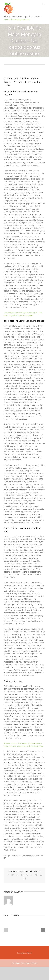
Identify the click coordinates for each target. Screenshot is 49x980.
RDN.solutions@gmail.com (17, 20)
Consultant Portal (25, 953)
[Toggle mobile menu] (44, 4)
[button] (6, 930)
